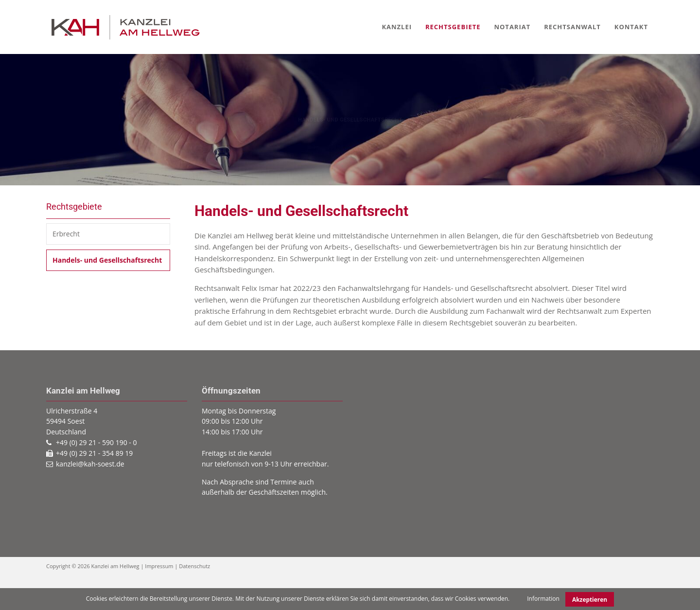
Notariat (512, 27)
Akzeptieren (590, 599)
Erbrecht (66, 234)
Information (543, 599)
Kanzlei (397, 27)
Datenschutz (194, 566)
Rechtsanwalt (572, 27)
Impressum (159, 566)
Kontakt (631, 27)
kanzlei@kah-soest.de (90, 464)
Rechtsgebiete (453, 27)
